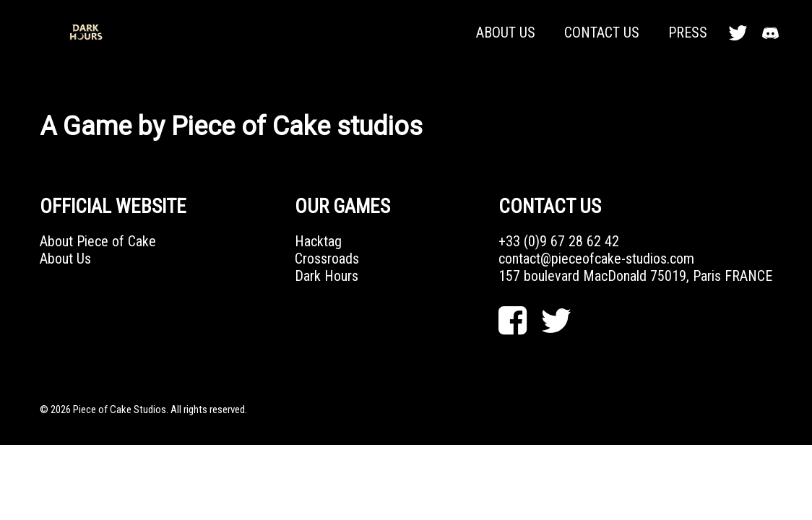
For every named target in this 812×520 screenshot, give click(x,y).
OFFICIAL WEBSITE (113, 207)
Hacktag (318, 241)
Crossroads (327, 259)
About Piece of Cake (98, 241)
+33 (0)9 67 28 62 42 (559, 241)
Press (688, 32)
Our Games (342, 207)
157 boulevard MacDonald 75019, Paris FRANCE (635, 276)
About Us (506, 32)
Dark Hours (327, 276)
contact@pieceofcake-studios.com (596, 259)
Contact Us (602, 32)
